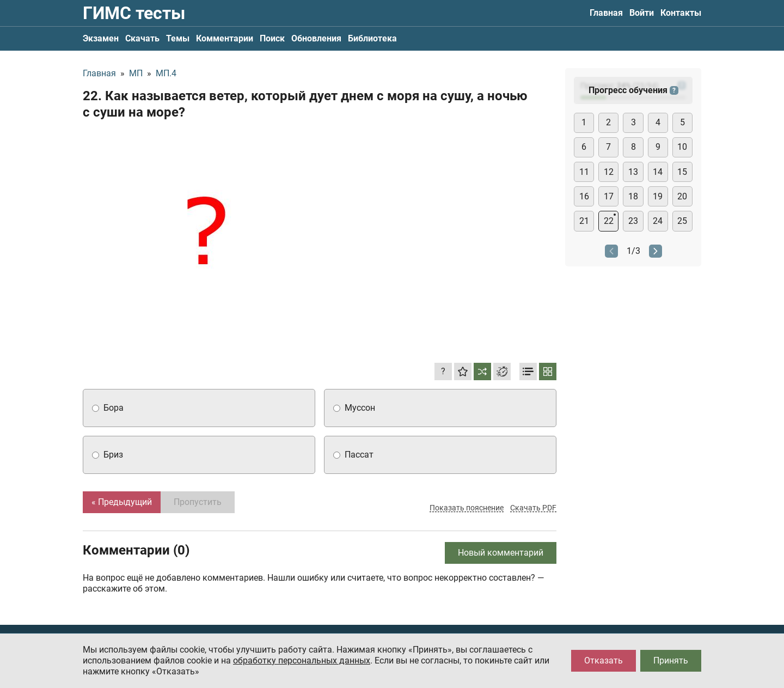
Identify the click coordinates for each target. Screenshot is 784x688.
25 (682, 221)
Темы (178, 38)
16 (584, 196)
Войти (642, 13)
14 (658, 172)
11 (584, 172)
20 (682, 196)
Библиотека (372, 38)
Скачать (142, 38)
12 (609, 172)
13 (633, 172)
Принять (671, 660)
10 (682, 147)
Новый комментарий (501, 553)
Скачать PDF (533, 508)
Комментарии (225, 38)
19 (658, 196)
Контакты (681, 13)
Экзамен (101, 38)
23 (633, 221)
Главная (606, 13)
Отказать (604, 660)
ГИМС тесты (134, 13)
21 (584, 221)
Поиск (272, 38)
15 (682, 172)
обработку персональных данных (302, 660)
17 (609, 196)
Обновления (316, 38)
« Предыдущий (122, 502)
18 (633, 196)
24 (658, 221)
